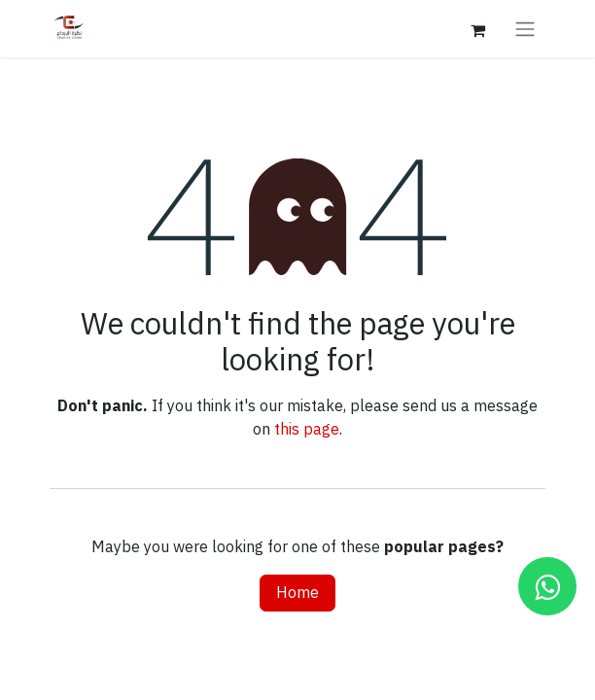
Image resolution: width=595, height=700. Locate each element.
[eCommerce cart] (477, 28)
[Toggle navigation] (525, 29)
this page (307, 430)
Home (297, 593)
